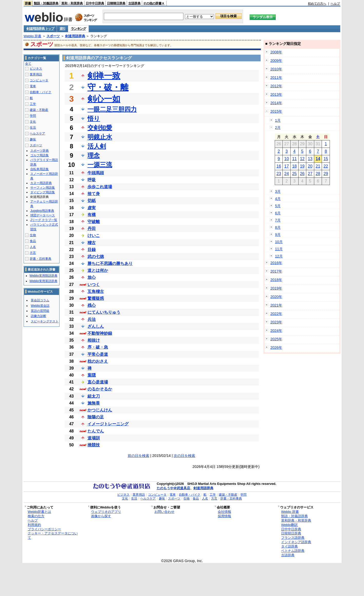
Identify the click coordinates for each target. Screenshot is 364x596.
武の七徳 (96, 257)
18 (294, 166)
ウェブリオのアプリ (106, 512)
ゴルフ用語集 (40, 155)
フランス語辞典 (293, 538)
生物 (33, 235)
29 (326, 174)
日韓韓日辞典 (116, 3)
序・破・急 (98, 347)
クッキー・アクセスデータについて (53, 535)
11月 (279, 249)
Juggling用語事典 (42, 211)
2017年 (276, 271)
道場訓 (94, 438)
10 (287, 159)
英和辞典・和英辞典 (296, 520)
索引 (62, 29)
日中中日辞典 (95, 3)
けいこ (94, 235)
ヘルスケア (37, 133)
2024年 (276, 331)
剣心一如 (104, 99)
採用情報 (224, 516)
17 (287, 166)
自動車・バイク (41, 92)
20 (310, 166)
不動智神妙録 (100, 333)
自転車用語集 (40, 169)
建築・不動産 (39, 110)
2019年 (276, 288)
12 (302, 159)
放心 (92, 277)
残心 (92, 305)
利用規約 (34, 525)
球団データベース (43, 215)
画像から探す (101, 516)
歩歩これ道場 (100, 187)
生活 (33, 128)
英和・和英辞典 (72, 3)
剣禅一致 (104, 76)
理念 (94, 155)
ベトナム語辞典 (293, 551)
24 (287, 174)
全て (28, 64)
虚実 (92, 208)
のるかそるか (100, 389)
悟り (94, 118)
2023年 (276, 322)
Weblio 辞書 (32, 36)
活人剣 (97, 146)
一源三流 (100, 165)
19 (302, 166)
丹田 (92, 229)
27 (310, 174)
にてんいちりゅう (104, 312)
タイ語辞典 (289, 546)
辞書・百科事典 (41, 259)
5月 (278, 206)
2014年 (276, 103)
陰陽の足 (96, 417)
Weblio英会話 (40, 306)
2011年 (276, 78)
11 (294, 159)
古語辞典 (134, 3)
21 (318, 166)
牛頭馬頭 (96, 173)
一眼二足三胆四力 (112, 109)
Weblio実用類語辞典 (43, 276)
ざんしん (96, 326)
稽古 (92, 243)
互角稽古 (96, 291)
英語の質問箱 (40, 311)
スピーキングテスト (45, 321)
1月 (278, 120)
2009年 (276, 61)
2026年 (276, 348)
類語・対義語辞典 (46, 3)
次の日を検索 (184, 456)
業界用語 (36, 74)
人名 (33, 247)
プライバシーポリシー (44, 529)
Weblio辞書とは (39, 512)
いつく (94, 285)
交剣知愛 (100, 128)
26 (302, 174)
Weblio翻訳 (289, 525)
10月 (279, 242)
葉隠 (92, 375)
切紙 (92, 201)
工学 (33, 104)
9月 (278, 235)
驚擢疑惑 (96, 298)
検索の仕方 (36, 516)
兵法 (92, 319)
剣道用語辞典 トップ (40, 29)
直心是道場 (98, 382)
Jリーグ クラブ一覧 (44, 220)
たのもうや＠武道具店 (173, 488)
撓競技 (94, 445)
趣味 (33, 139)
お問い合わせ (164, 512)
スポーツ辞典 (40, 151)
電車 (33, 86)
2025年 (276, 339)
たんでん (96, 431)
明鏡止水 (100, 137)
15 (326, 159)
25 (294, 174)
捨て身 (94, 194)
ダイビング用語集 (43, 192)
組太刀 (94, 396)
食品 (33, 241)
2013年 (276, 94)
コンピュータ (39, 80)
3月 (278, 191)
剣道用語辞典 (75, 36)
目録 (92, 250)
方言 (33, 253)
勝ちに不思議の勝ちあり (110, 263)
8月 (278, 227)
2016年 (276, 263)
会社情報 (224, 512)
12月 (279, 256)
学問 (33, 116)
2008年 (276, 52)
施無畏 (94, 403)
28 (318, 174)
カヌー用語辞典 (41, 183)
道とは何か (98, 270)
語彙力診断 (38, 316)
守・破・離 (108, 87)
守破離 (94, 222)
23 (279, 174)
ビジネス (36, 69)
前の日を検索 (139, 456)
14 (318, 159)
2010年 (276, 69)
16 (279, 166)
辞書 (28, 3)
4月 (278, 199)
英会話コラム (40, 300)
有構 (92, 215)
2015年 (276, 111)
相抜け (94, 340)
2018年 (276, 280)
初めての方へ (317, 4)
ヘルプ (335, 4)
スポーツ (53, 36)
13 (310, 159)
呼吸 (92, 180)
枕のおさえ (98, 361)
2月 (278, 128)
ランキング (78, 29)
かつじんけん (100, 410)
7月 (278, 220)
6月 (278, 213)
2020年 (276, 297)
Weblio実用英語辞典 (43, 281)
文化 (33, 122)
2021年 (276, 305)
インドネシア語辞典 (296, 542)
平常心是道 (98, 354)
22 (326, 166)
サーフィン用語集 (43, 188)
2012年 (276, 86)
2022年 (276, 314)
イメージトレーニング (108, 424)
